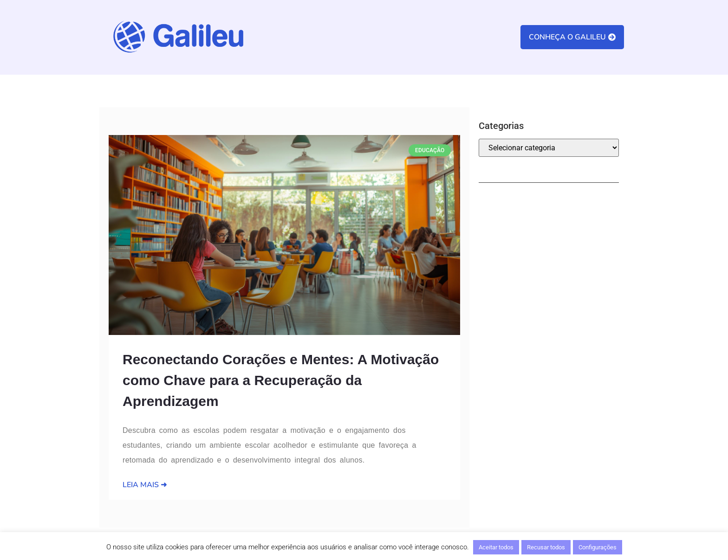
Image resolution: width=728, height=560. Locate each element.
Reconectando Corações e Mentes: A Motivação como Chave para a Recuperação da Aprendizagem (281, 380)
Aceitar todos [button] (496, 547)
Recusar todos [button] (546, 547)
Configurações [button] (598, 547)
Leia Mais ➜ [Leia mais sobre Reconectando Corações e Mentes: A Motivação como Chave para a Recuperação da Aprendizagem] (145, 485)
